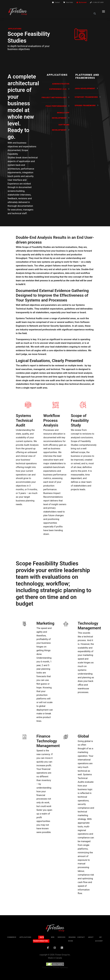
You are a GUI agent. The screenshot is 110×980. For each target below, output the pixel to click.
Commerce (12, 937)
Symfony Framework (86, 97)
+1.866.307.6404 (98, 2)
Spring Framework (85, 105)
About (91, 937)
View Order (69, 2)
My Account (83, 2)
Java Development (85, 88)
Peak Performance (56, 106)
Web (53, 937)
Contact (57, 2)
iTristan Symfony (60, 967)
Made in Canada (55, 958)
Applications (15, 29)
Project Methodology (54, 97)
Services (61, 937)
